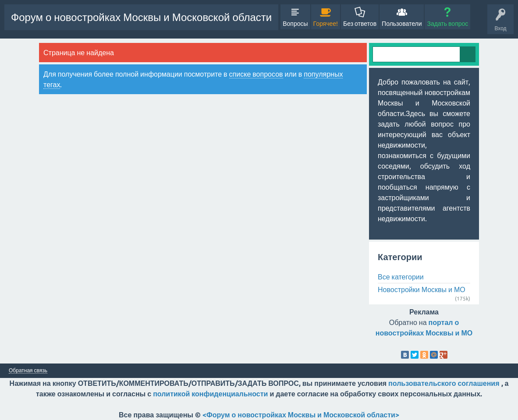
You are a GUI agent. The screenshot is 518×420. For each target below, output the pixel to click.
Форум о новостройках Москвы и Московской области (141, 17)
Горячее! (326, 24)
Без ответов (360, 24)
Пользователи (402, 24)
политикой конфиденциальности (210, 394)
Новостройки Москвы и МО (422, 289)
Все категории (401, 277)
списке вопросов (256, 74)
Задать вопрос (447, 24)
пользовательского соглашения (444, 383)
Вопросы (295, 24)
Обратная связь (28, 371)
